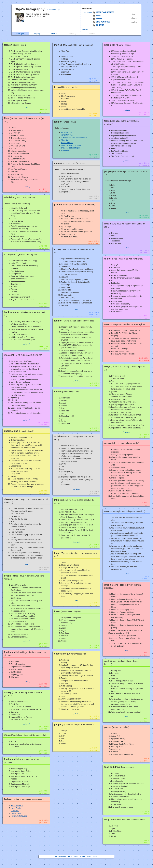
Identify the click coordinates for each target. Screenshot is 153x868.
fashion (16, 45)
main (20, 34)
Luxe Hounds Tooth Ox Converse (74, 138)
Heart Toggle (16, 808)
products (75, 205)
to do (21, 254)
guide (70, 856)
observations (20, 431)
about (76, 856)
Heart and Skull (17, 806)
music (24, 355)
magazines (125, 820)
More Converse (67, 143)
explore (134, 22)
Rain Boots (65, 151)
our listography (60, 856)
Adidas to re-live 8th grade (71, 145)
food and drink (120, 767)
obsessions (71, 654)
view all (85, 29)
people (75, 724)
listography (88, 12)
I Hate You (15, 811)
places (117, 727)
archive (55, 34)
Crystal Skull (16, 813)
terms (89, 856)
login (134, 14)
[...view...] (26, 107)
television (20, 197)
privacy (82, 856)
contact (95, 856)
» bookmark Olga (54, 10)
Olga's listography (29, 9)
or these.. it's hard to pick (71, 148)
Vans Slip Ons (66, 132)
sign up (134, 18)
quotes (67, 392)
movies (74, 45)
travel (68, 611)
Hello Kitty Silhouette (19, 816)
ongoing (38, 34)
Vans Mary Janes (68, 135)
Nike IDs (64, 140)
